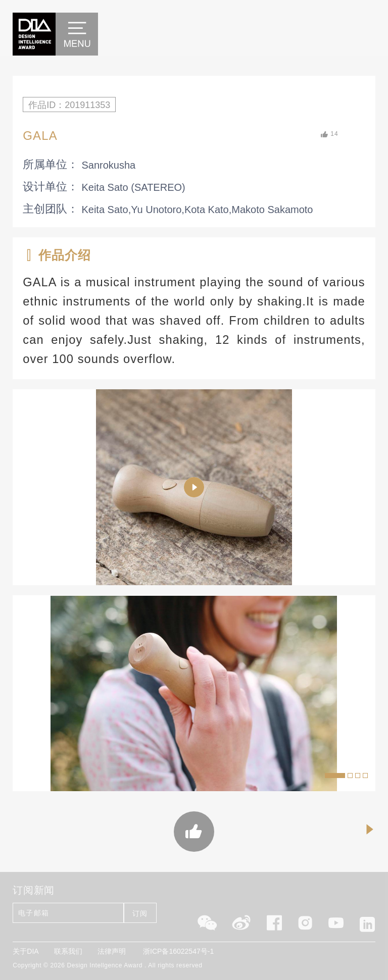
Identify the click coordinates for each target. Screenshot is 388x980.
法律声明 (112, 951)
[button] (335, 776)
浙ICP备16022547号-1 (178, 951)
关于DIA (26, 951)
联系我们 (68, 951)
